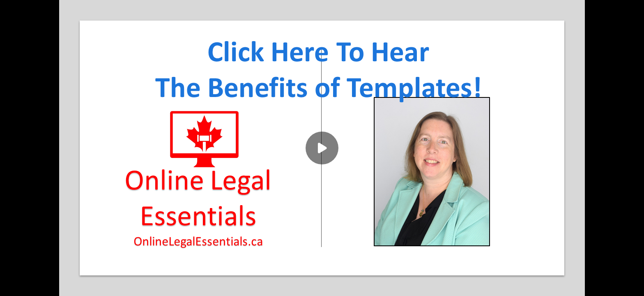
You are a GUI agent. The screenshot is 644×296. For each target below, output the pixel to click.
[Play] (322, 148)
